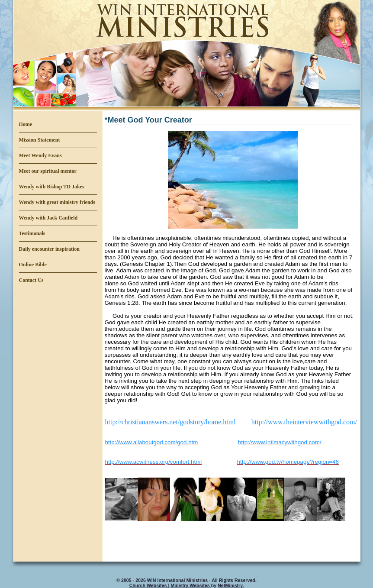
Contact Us (31, 280)
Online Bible (33, 265)
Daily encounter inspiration (49, 249)
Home (26, 124)
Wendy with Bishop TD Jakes (52, 187)
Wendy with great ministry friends (57, 202)
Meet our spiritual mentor (48, 171)
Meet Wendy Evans (40, 155)
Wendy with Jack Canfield (48, 218)
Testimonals (32, 233)
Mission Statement (40, 140)
